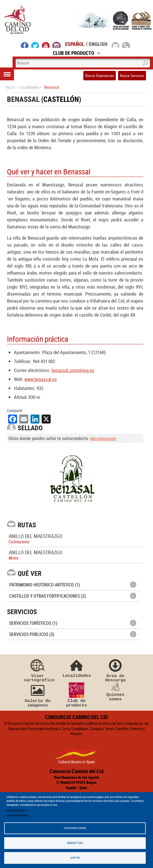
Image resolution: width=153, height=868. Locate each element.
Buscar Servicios (132, 76)
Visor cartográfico (38, 670)
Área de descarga (116, 670)
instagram (57, 45)
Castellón (61, 99)
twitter (35, 45)
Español (75, 44)
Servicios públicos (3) (32, 634)
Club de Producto (77, 53)
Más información (103, 438)
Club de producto (77, 695)
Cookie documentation (18, 815)
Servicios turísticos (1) (33, 623)
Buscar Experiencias (100, 76)
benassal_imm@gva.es (73, 370)
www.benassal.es (41, 379)
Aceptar (75, 858)
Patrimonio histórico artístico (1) (45, 585)
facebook (25, 45)
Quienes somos (116, 692)
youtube (46, 45)
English (98, 44)
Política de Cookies (16, 810)
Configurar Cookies (75, 828)
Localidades (77, 668)
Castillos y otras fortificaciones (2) (48, 596)
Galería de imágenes (38, 695)
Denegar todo (75, 843)
